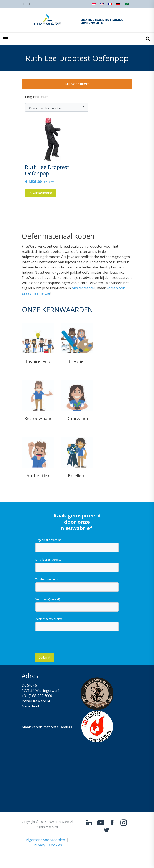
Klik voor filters (77, 84)
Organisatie (48, 540)
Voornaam (48, 599)
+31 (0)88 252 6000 (37, 696)
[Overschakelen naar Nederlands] (94, 5)
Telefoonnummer (47, 579)
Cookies (55, 845)
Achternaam (49, 619)
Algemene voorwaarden (46, 840)
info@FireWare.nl (36, 701)
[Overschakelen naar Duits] (118, 5)
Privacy (39, 845)
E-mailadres (48, 560)
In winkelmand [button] (40, 193)
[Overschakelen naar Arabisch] (127, 5)
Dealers (66, 727)
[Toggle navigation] (6, 39)
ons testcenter (84, 288)
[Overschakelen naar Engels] (102, 5)
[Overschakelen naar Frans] (110, 5)
